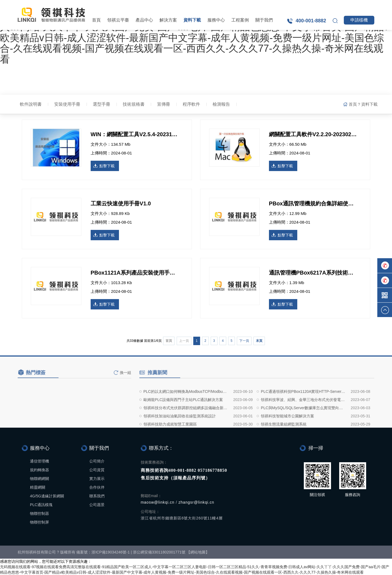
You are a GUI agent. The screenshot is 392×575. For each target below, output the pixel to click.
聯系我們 (97, 496)
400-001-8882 (311, 21)
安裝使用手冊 (67, 104)
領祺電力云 (304, 6)
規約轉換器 (39, 470)
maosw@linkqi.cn (158, 502)
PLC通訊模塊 (41, 505)
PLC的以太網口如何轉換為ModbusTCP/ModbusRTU (186, 408)
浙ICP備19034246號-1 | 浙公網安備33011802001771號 (138, 552)
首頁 (96, 20)
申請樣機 (359, 20)
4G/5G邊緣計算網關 (47, 496)
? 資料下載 (368, 104)
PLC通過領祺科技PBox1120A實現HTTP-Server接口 (303, 408)
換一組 (125, 377)
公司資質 (97, 470)
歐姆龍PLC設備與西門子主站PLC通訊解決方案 (183, 416)
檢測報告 (221, 104)
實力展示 (97, 479)
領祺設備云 (269, 6)
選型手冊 (102, 104)
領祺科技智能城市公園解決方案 (287, 433)
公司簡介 (97, 461)
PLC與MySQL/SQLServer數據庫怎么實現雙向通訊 (303, 425)
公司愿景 (97, 505)
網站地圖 (198, 552)
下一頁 (244, 341)
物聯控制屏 (39, 522)
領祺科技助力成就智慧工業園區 (170, 441)
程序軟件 (191, 104)
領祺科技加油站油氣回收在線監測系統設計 (180, 433)
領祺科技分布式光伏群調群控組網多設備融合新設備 (186, 425)
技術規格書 (134, 104)
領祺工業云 (338, 6)
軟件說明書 (31, 104)
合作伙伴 (97, 487)
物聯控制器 (39, 513)
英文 (366, 6)
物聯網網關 (39, 479)
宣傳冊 (164, 104)
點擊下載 (107, 166)
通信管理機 (39, 461)
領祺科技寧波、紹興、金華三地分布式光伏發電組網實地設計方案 (303, 416)
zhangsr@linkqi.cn (196, 502)
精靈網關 (38, 487)
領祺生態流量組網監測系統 (284, 441)
